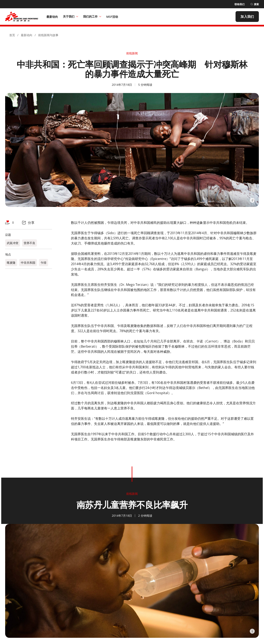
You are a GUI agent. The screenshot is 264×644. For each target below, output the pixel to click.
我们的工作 (92, 16)
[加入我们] (247, 17)
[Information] (252, 200)
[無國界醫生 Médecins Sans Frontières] (22, 17)
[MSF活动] (112, 17)
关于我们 (71, 16)
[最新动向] (52, 17)
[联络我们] (240, 4)
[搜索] (255, 4)
